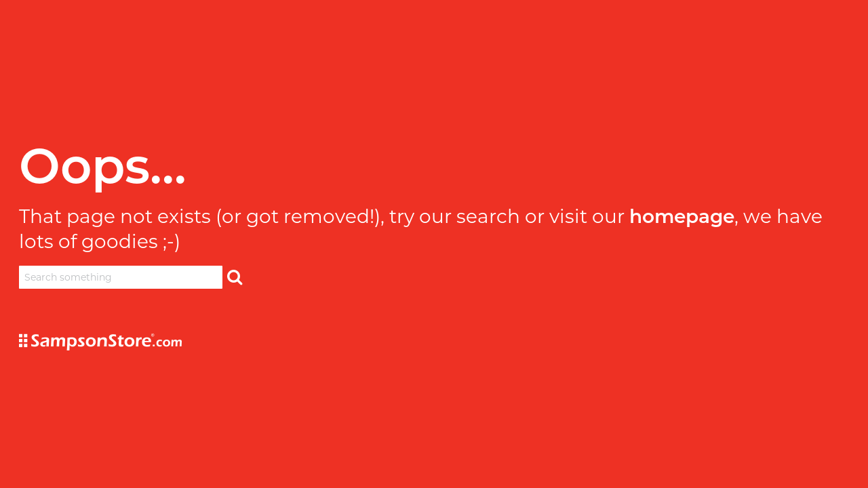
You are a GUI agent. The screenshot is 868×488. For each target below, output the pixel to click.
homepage (682, 216)
